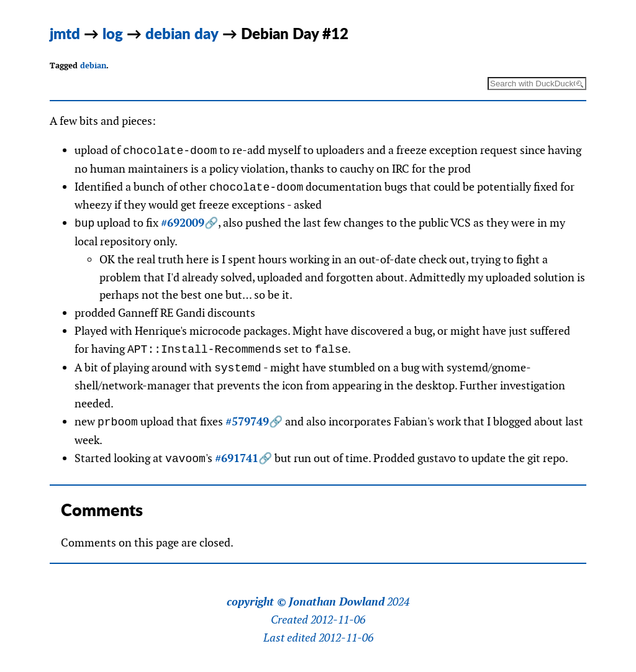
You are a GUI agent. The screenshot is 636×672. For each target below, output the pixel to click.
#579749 (247, 422)
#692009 (183, 223)
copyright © (257, 602)
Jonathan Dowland (337, 602)
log (113, 33)
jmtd (65, 33)
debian (93, 66)
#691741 (237, 459)
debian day (182, 33)
